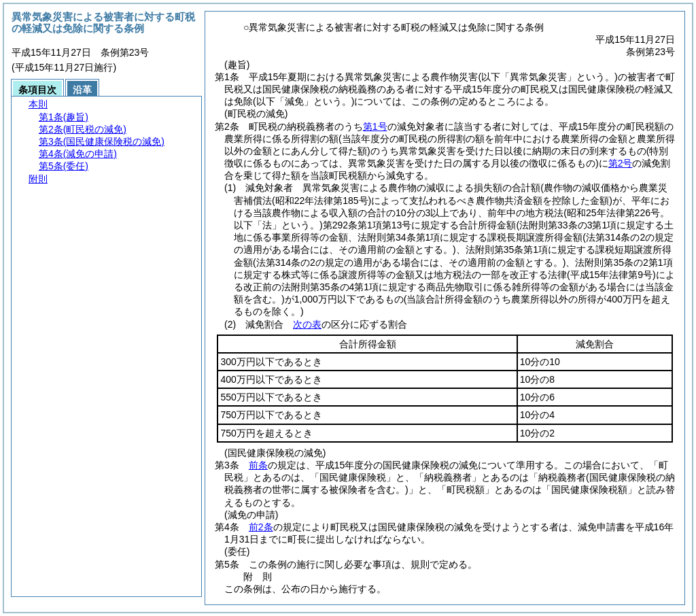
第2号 (621, 163)
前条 (258, 465)
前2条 (261, 527)
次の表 (307, 324)
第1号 (375, 126)
